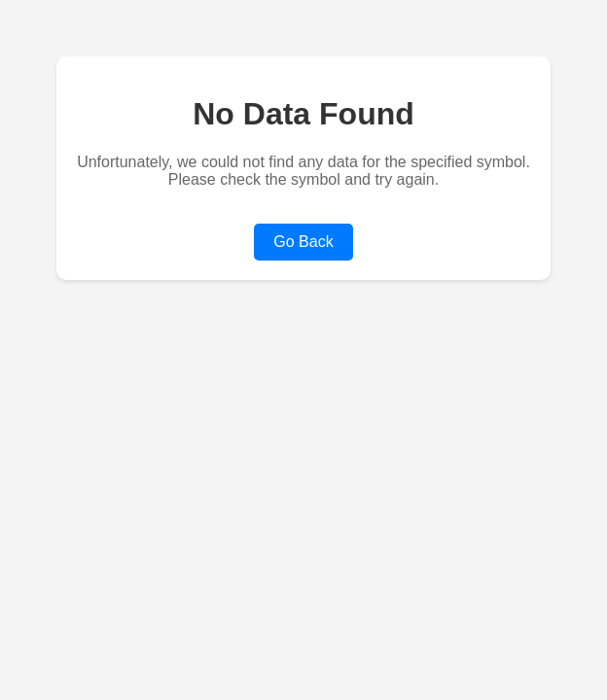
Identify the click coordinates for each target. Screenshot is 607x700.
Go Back (303, 242)
